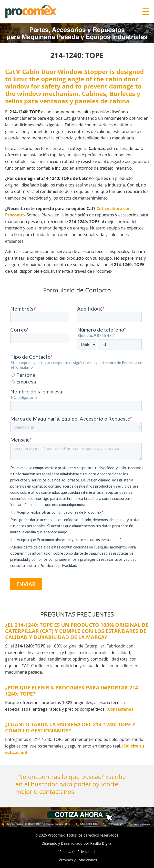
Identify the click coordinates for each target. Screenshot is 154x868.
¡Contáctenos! (121, 709)
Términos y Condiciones (77, 860)
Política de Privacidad (77, 851)
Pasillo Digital (101, 843)
